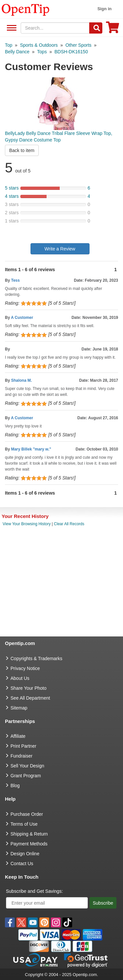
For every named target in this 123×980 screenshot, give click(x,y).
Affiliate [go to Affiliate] (18, 736)
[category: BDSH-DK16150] (71, 52)
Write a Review (60, 249)
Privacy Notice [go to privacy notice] (25, 668)
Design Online (25, 854)
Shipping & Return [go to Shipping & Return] (29, 834)
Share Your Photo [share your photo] (29, 688)
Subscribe (103, 903)
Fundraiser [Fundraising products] (21, 756)
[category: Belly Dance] (17, 52)
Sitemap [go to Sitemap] (19, 708)
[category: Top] (9, 45)
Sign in (104, 9)
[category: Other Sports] (78, 45)
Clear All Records (69, 524)
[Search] (96, 28)
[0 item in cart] (113, 29)
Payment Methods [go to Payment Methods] (29, 844)
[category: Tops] (42, 52)
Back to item (22, 150)
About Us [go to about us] (20, 678)
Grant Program (26, 776)
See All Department (11, 28)
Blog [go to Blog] (15, 786)
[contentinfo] (26, 9)
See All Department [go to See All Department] (30, 698)
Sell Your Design (27, 766)
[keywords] (55, 28)
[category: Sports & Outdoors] (39, 45)
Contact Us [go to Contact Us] (22, 864)
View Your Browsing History (27, 524)
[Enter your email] (47, 903)
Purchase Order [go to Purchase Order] (27, 814)
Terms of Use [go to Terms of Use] (24, 824)
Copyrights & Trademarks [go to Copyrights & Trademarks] (36, 658)
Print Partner (23, 746)
